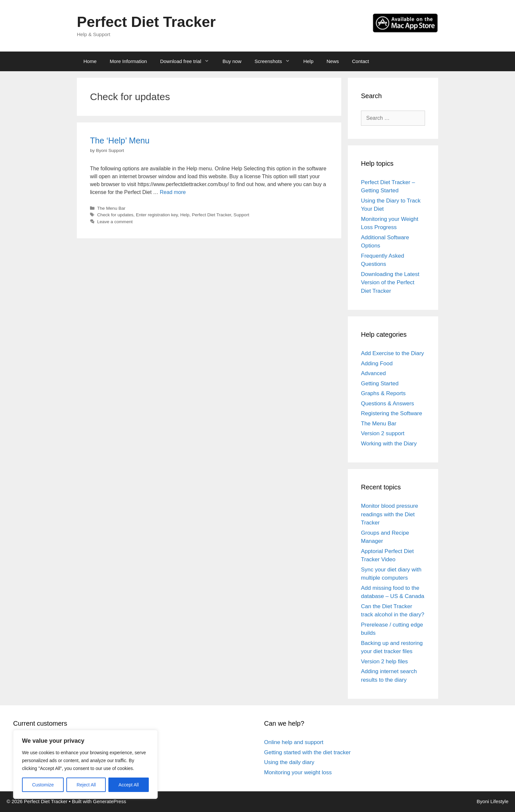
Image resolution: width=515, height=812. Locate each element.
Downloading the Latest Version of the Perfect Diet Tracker (390, 283)
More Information (128, 61)
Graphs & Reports (383, 393)
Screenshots (276, 61)
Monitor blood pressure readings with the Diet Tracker (390, 514)
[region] (85, 764)
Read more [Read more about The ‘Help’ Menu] (173, 192)
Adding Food (377, 363)
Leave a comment (115, 222)
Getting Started (380, 384)
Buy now (232, 61)
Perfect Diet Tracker (146, 22)
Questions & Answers (388, 404)
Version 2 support (383, 433)
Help (308, 61)
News (333, 61)
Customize (43, 785)
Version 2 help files (384, 662)
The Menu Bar (111, 208)
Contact (361, 61)
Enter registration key (157, 215)
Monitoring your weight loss (298, 772)
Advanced (373, 373)
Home (90, 61)
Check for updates (115, 215)
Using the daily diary (289, 762)
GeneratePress (110, 801)
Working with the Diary (389, 444)
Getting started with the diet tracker (307, 752)
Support (241, 215)
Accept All (129, 785)
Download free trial (188, 61)
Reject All (86, 785)
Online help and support (294, 742)
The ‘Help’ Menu (120, 140)
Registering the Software (392, 413)
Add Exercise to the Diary (392, 353)
